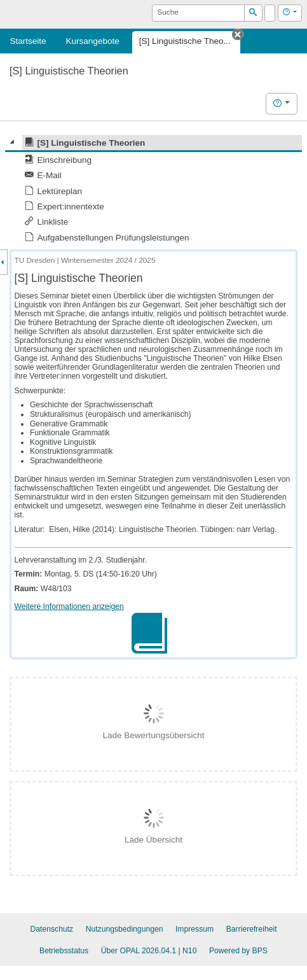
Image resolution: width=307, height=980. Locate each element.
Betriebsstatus (64, 951)
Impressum (194, 929)
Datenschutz (51, 929)
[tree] (153, 190)
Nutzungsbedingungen (125, 929)
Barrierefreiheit (252, 929)
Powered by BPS (238, 951)
